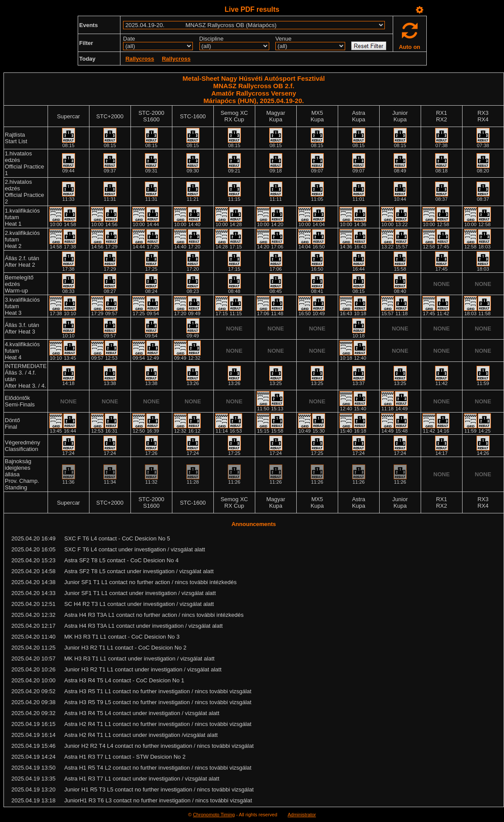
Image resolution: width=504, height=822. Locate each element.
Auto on (410, 47)
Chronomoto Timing (214, 815)
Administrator (302, 815)
